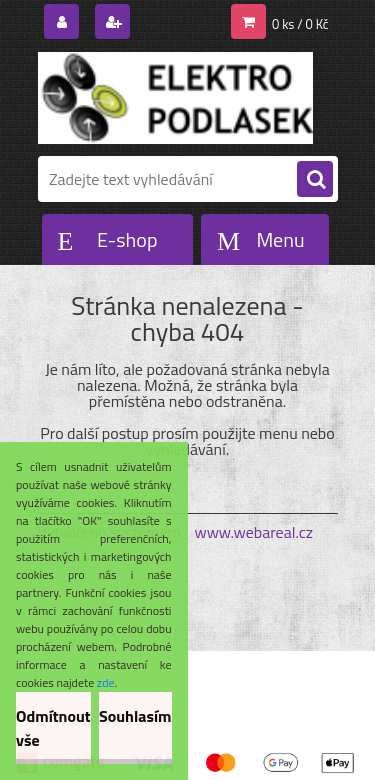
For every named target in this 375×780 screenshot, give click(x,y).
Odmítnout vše (53, 728)
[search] (315, 180)
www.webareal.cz (253, 532)
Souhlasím (135, 716)
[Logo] (175, 98)
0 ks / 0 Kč (300, 24)
